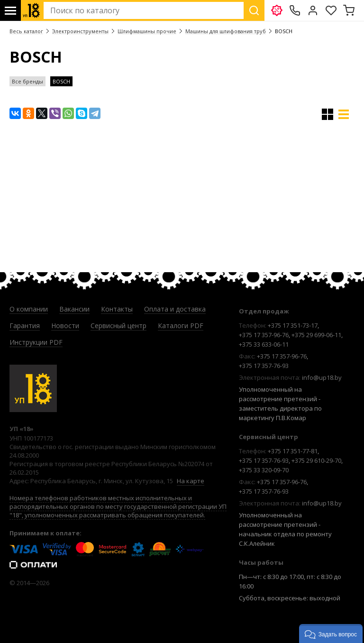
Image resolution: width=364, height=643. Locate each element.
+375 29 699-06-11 (316, 335)
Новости (65, 326)
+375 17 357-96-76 (264, 335)
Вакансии (74, 309)
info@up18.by (322, 377)
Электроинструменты (80, 31)
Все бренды (27, 81)
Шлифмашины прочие (147, 31)
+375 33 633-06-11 (264, 344)
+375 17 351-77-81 (293, 451)
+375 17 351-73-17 (293, 325)
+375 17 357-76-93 (264, 366)
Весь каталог (26, 31)
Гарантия (25, 326)
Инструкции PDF (36, 342)
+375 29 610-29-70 (316, 460)
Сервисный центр (118, 326)
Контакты (117, 309)
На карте (191, 481)
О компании (29, 309)
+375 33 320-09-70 (264, 470)
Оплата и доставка (175, 309)
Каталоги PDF (181, 326)
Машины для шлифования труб (226, 31)
